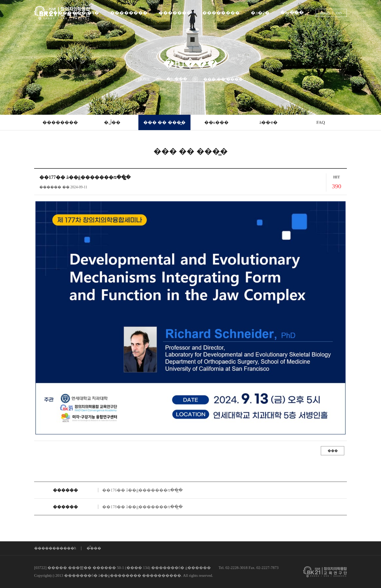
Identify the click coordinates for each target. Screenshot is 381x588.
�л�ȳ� (260, 13)
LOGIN (325, 13)
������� (175, 13)
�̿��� (94, 548)
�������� (129, 13)
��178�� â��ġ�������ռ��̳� (142, 507)
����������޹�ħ (55, 548)
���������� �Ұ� (69, 13)
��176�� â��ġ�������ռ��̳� (142, 490)
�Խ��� (292, 13)
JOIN (339, 13)
